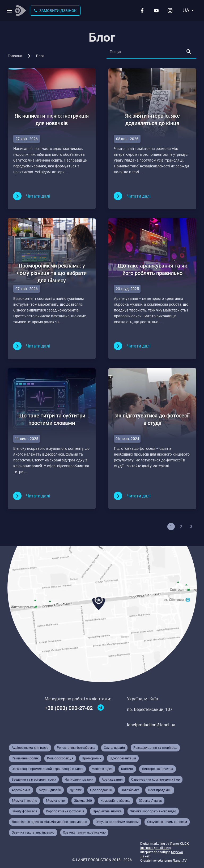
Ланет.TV (180, 861)
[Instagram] (170, 11)
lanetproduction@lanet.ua (151, 725)
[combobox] (188, 11)
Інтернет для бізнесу (156, 848)
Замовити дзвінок (55, 11)
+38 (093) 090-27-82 (69, 708)
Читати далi (38, 196)
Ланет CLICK (179, 844)
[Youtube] (156, 11)
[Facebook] (142, 11)
